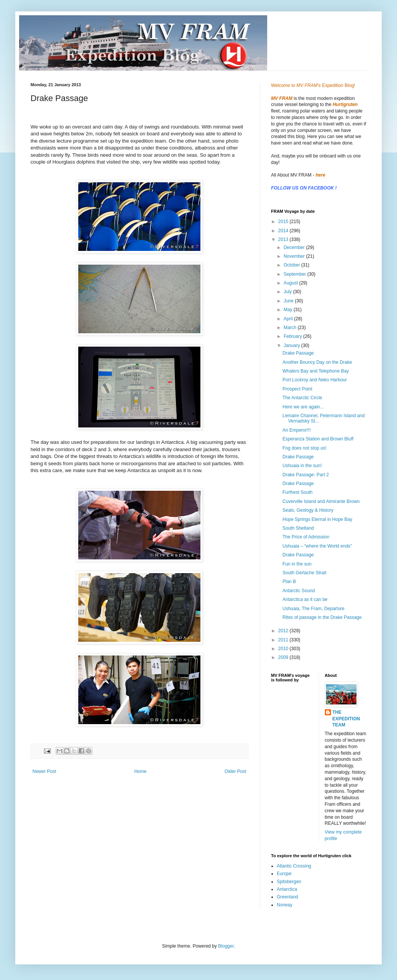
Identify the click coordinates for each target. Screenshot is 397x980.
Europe (284, 874)
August (291, 283)
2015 (284, 222)
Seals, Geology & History (308, 510)
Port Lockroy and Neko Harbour (315, 380)
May (289, 310)
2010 (284, 649)
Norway (285, 905)
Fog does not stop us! (304, 448)
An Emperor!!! (297, 430)
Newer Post (44, 771)
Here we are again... (303, 407)
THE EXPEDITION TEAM (346, 719)
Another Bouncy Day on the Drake (317, 362)
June (289, 301)
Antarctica (287, 889)
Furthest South (298, 492)
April (289, 319)
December (295, 247)
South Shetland (298, 528)
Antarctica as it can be (305, 599)
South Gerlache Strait (304, 573)
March (291, 328)
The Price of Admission (306, 537)
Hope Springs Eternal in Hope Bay (317, 519)
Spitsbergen (289, 882)
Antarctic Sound (299, 591)
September (295, 274)
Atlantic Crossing (294, 866)
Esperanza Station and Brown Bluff (318, 439)
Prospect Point (297, 389)
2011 (284, 640)
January (292, 345)
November (295, 256)
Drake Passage (298, 353)
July (288, 292)
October (292, 265)
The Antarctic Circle (302, 398)
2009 (284, 657)
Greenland (287, 897)
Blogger (226, 946)
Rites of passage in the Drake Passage (322, 617)
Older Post (235, 771)
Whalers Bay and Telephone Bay (316, 371)
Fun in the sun (297, 564)
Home (140, 771)
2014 (284, 231)
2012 (284, 631)
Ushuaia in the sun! (302, 466)
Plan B (289, 582)
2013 (284, 239)
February (293, 336)
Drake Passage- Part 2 (306, 475)
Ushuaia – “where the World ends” (317, 546)
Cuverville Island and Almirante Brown (321, 501)
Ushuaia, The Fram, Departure (314, 609)
